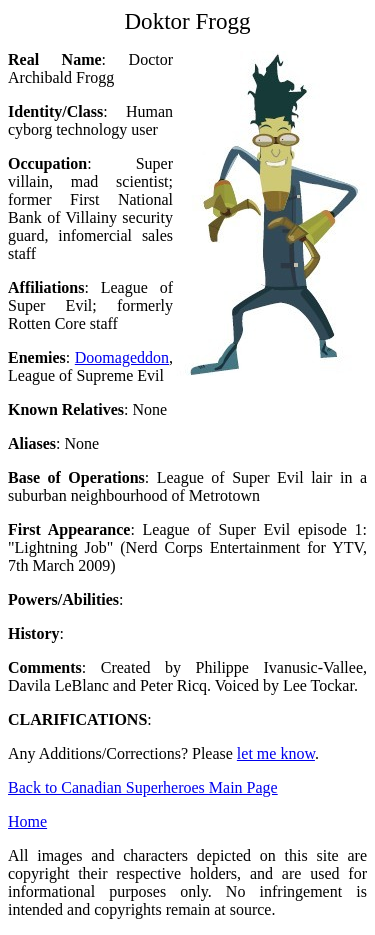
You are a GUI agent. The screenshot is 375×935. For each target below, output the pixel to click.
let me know (276, 753)
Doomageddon (122, 357)
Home (27, 821)
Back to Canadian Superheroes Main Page (143, 787)
